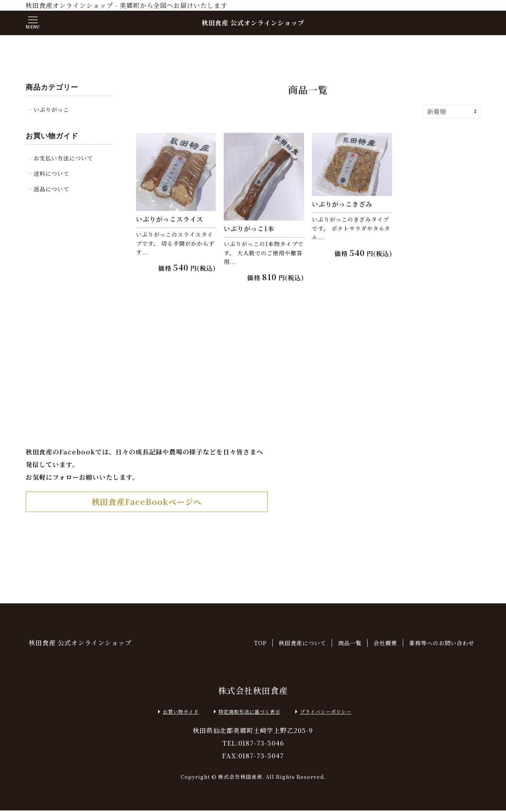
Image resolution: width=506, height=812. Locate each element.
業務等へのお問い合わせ (442, 644)
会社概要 (385, 644)
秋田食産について (302, 644)
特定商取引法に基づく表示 (245, 713)
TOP (261, 644)
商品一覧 (350, 644)
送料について (51, 173)
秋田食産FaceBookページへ (147, 503)
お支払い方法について (63, 158)
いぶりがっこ (51, 109)
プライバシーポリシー (322, 713)
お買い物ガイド (177, 713)
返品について (51, 189)
